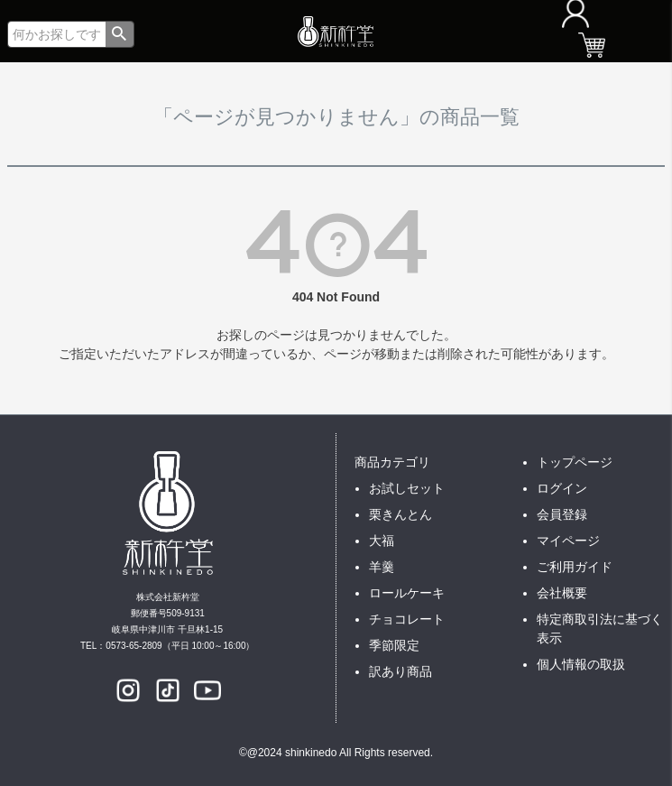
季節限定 (394, 645)
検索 (120, 34)
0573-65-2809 (133, 646)
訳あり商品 (400, 671)
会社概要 (562, 593)
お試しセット (407, 488)
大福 (382, 541)
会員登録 (562, 514)
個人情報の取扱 (581, 664)
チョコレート (407, 619)
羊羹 (382, 567)
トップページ (575, 462)
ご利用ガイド (575, 567)
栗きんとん (400, 514)
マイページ (568, 541)
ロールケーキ (407, 593)
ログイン (562, 488)
